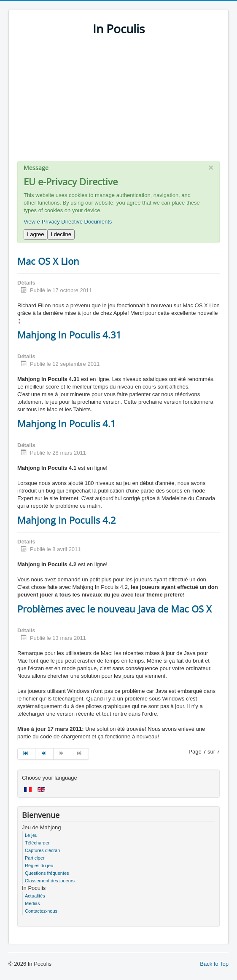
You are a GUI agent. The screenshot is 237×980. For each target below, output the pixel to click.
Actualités (35, 896)
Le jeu (31, 835)
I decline (61, 234)
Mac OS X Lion (48, 261)
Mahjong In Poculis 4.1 (67, 423)
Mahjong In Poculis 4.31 (69, 335)
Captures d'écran (42, 850)
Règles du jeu (39, 865)
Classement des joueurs (50, 881)
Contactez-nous (41, 911)
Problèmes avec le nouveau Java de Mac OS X (114, 609)
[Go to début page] (26, 754)
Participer (35, 858)
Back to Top (214, 964)
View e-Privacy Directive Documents (68, 222)
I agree (35, 234)
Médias (32, 903)
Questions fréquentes (47, 873)
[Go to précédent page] (44, 754)
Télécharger (37, 843)
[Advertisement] (118, 102)
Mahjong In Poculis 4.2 (67, 520)
